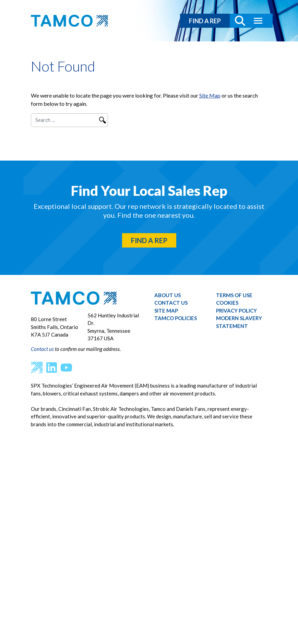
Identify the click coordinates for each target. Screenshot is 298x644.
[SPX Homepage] (37, 367)
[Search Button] (237, 21)
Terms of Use (234, 295)
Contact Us (171, 303)
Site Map (210, 95)
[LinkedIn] (52, 367)
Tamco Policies (176, 318)
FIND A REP (205, 21)
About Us (168, 295)
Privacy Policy (236, 311)
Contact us (42, 349)
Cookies (227, 303)
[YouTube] (66, 367)
